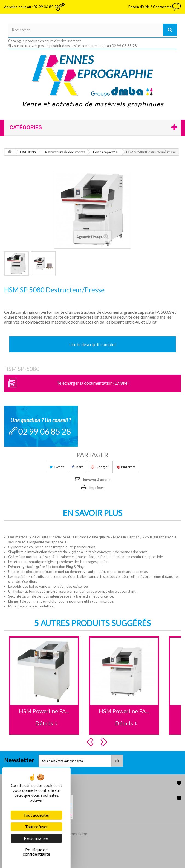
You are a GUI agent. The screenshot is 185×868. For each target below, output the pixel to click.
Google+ (100, 467)
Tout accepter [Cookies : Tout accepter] (36, 815)
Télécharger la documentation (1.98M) (93, 383)
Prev (91, 742)
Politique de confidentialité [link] (36, 852)
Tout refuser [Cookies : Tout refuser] (36, 826)
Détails (44, 723)
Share (78, 467)
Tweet (57, 467)
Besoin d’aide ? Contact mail (151, 7)
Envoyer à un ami (97, 479)
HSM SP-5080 (22, 369)
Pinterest (126, 467)
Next (105, 742)
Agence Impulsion (71, 834)
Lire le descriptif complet (93, 344)
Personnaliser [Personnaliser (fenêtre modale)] (37, 838)
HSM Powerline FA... (44, 711)
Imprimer (97, 488)
